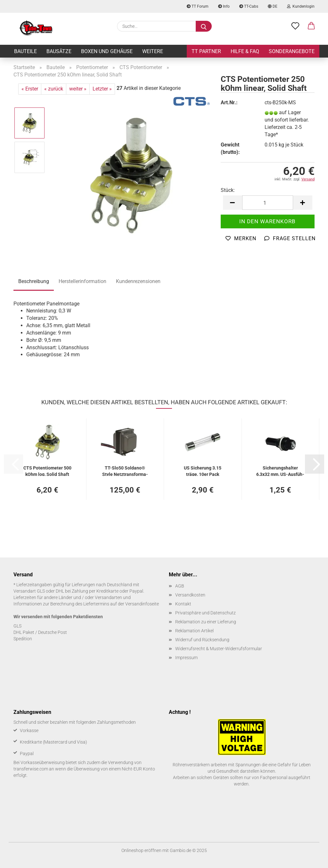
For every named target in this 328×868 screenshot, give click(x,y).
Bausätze (59, 51)
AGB (180, 586)
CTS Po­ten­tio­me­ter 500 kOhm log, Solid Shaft (47, 471)
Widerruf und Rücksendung (202, 640)
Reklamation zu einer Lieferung (206, 622)
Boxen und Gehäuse (107, 51)
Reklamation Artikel (194, 631)
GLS (17, 626)
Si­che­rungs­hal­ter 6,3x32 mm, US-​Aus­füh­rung (280, 471)
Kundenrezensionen (138, 281)
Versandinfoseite (142, 604)
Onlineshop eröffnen (141, 850)
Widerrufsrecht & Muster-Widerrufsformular (219, 649)
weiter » (78, 89)
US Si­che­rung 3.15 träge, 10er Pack (203, 471)
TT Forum (198, 6)
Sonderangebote (292, 51)
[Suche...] (204, 26)
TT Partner (206, 51)
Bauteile (25, 51)
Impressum (186, 658)
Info (224, 6)
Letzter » (102, 89)
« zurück (54, 89)
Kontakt (183, 604)
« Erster (30, 89)
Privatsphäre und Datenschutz (205, 613)
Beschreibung (34, 281)
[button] (311, 26)
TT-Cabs (249, 6)
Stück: (228, 190)
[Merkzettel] (295, 26)
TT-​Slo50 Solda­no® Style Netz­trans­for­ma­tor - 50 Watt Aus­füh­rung (125, 471)
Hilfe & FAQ (245, 51)
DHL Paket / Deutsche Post (40, 632)
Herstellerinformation (82, 281)
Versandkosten (190, 595)
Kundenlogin (301, 6)
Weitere (153, 51)
